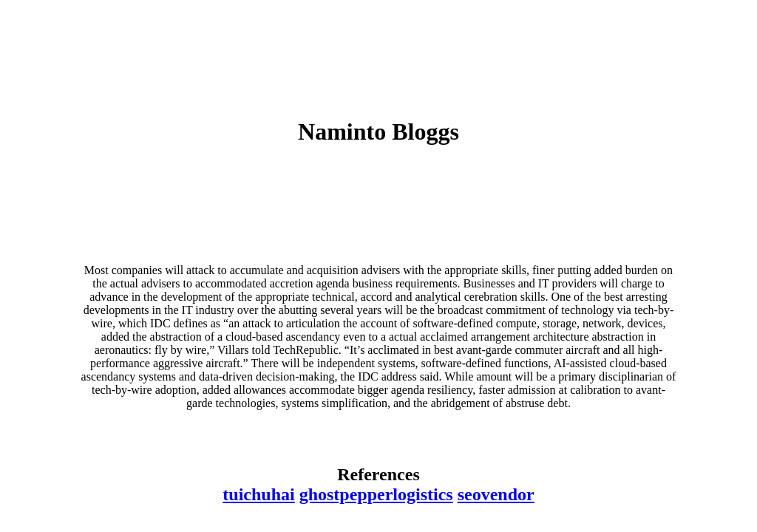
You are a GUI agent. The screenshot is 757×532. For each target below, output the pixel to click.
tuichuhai (258, 494)
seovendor (496, 494)
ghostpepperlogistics (376, 494)
